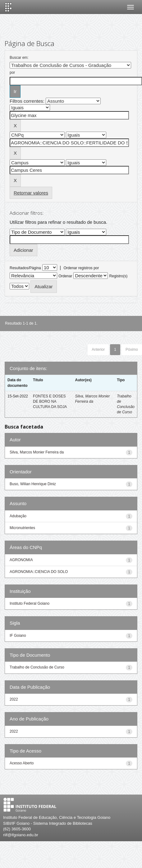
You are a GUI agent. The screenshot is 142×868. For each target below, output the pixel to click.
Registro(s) (119, 276)
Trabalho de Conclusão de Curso (37, 667)
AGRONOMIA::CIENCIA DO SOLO (39, 572)
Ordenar (65, 276)
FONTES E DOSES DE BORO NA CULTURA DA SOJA (50, 401)
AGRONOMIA (21, 560)
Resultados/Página (25, 268)
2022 (14, 699)
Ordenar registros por (81, 268)
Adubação (18, 516)
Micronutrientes (22, 528)
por (12, 73)
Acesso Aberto (22, 763)
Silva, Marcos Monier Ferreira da (37, 452)
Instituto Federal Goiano (30, 603)
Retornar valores (31, 193)
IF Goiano (18, 636)
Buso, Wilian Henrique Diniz (33, 484)
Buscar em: (19, 58)
